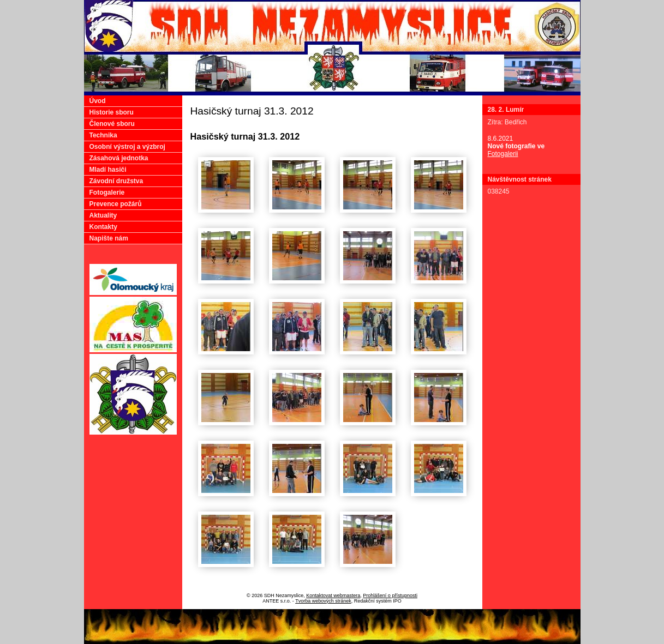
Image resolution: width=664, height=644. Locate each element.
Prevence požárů (116, 204)
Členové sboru (112, 124)
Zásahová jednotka (119, 158)
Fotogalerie (107, 192)
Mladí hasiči (108, 170)
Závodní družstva (116, 181)
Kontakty (103, 227)
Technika (103, 135)
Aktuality (103, 215)
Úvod (98, 101)
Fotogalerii (503, 154)
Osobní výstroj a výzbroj (127, 147)
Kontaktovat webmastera (333, 595)
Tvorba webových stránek (323, 601)
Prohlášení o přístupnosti (390, 595)
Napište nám (109, 238)
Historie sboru (112, 112)
